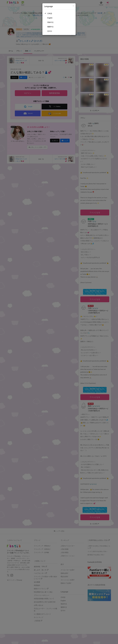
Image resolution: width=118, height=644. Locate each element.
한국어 (50, 31)
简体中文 (50, 22)
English (50, 18)
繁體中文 (50, 27)
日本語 (50, 13)
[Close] (73, 6)
